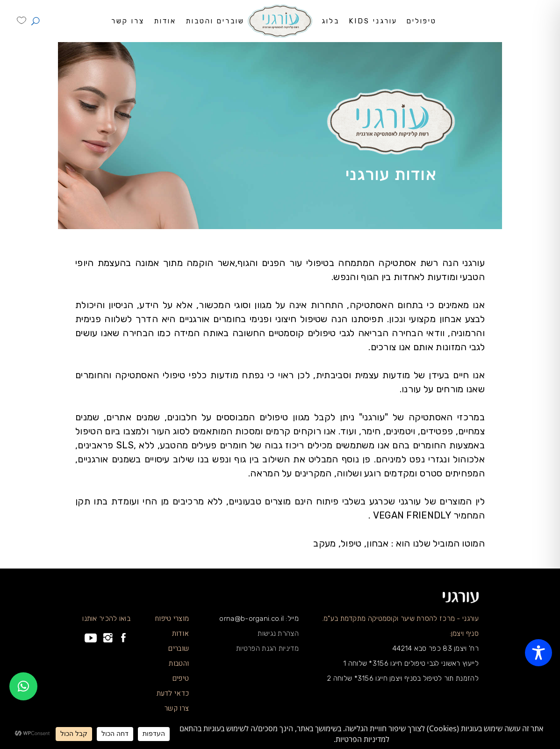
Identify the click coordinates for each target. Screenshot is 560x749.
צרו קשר (177, 708)
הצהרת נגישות (278, 634)
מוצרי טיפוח (172, 619)
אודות (181, 634)
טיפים (181, 678)
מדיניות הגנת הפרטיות (267, 648)
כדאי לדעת (173, 693)
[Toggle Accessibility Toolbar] (538, 653)
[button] (23, 686)
